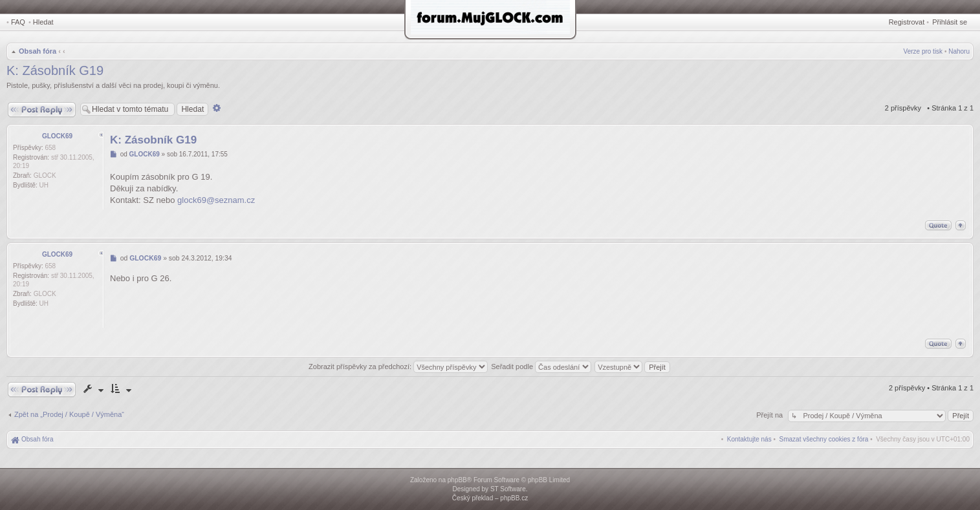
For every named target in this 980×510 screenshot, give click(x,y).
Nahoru (959, 51)
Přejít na (770, 415)
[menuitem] (824, 439)
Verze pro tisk (923, 51)
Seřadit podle (541, 367)
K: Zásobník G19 (55, 70)
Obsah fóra (38, 51)
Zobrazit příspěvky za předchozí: (398, 367)
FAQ (18, 22)
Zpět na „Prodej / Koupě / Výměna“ (69, 414)
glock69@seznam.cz (216, 200)
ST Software (508, 489)
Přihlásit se (950, 22)
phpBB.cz (514, 498)
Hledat (43, 22)
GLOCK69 (57, 136)
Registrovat (907, 22)
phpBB (457, 480)
